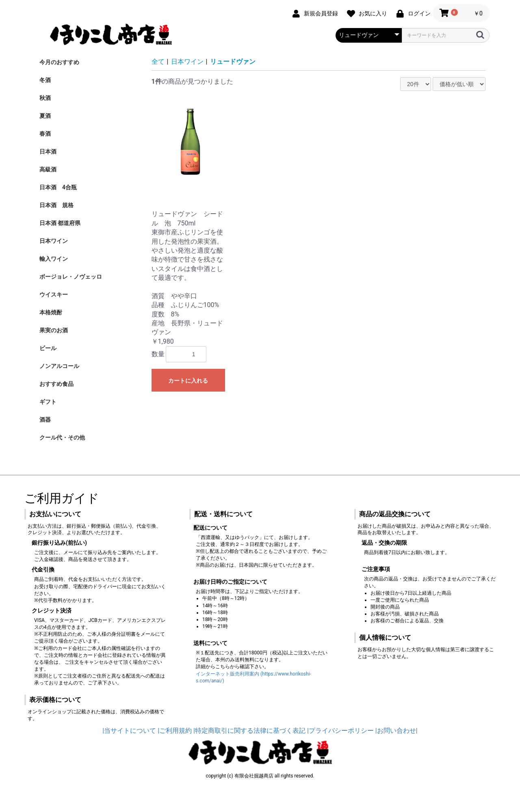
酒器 (45, 420)
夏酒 (45, 116)
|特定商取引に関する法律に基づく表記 (249, 731)
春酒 (45, 134)
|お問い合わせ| (396, 731)
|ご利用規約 (175, 731)
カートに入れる (188, 381)
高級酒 (48, 169)
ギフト (48, 402)
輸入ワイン (54, 259)
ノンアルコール (59, 366)
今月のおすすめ (59, 62)
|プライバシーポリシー (340, 731)
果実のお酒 (54, 330)
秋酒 (45, 98)
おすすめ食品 (56, 384)
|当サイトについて (129, 731)
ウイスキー (54, 294)
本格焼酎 (51, 312)
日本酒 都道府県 (60, 223)
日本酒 (48, 152)
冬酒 (45, 80)
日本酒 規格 (56, 205)
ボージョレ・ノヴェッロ (71, 277)
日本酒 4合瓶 (58, 187)
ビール (48, 348)
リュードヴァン (233, 62)
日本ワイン (54, 241)
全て (158, 62)
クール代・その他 (62, 437)
